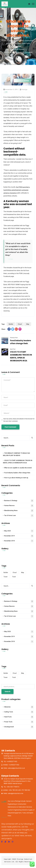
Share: (3, 329)
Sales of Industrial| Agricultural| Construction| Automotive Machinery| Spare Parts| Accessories (18, 43)
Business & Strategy (17, 49)
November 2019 (19, 536)
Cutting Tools (19, 712)
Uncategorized (19, 727)
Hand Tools (19, 717)
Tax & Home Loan (19, 516)
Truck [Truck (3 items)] (14, 577)
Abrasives (19, 707)
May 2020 (19, 531)
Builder (11, 324)
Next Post (13, 349)
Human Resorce (19, 506)
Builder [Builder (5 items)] (6, 573)
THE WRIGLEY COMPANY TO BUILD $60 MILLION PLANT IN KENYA (16, 454)
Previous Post (14, 338)
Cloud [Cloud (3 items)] (15, 573)
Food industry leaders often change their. (17, 473)
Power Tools (19, 722)
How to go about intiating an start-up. (16, 478)
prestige (24, 89)
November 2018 (19, 541)
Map (28, 324)
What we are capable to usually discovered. (18, 468)
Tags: (3, 324)
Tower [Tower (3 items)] (6, 577)
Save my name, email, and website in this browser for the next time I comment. (19, 420)
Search (7, 692)
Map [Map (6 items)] (23, 573)
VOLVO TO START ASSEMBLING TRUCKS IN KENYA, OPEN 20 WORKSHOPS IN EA (18, 462)
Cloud (20, 324)
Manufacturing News (19, 511)
